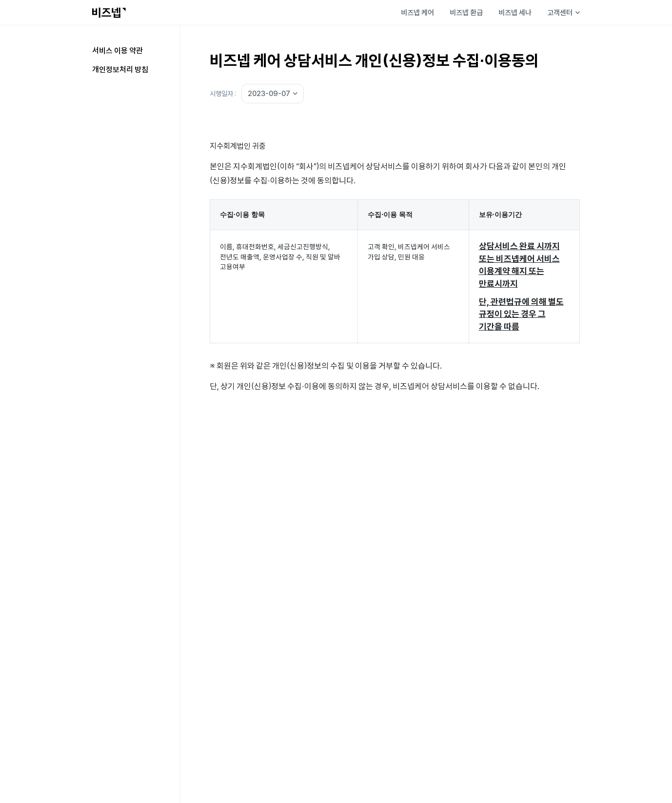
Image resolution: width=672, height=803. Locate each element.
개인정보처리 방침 (120, 69)
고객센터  (563, 12)
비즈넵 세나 (515, 12)
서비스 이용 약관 (118, 50)
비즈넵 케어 (417, 12)
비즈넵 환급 (466, 12)
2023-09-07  (273, 93)
